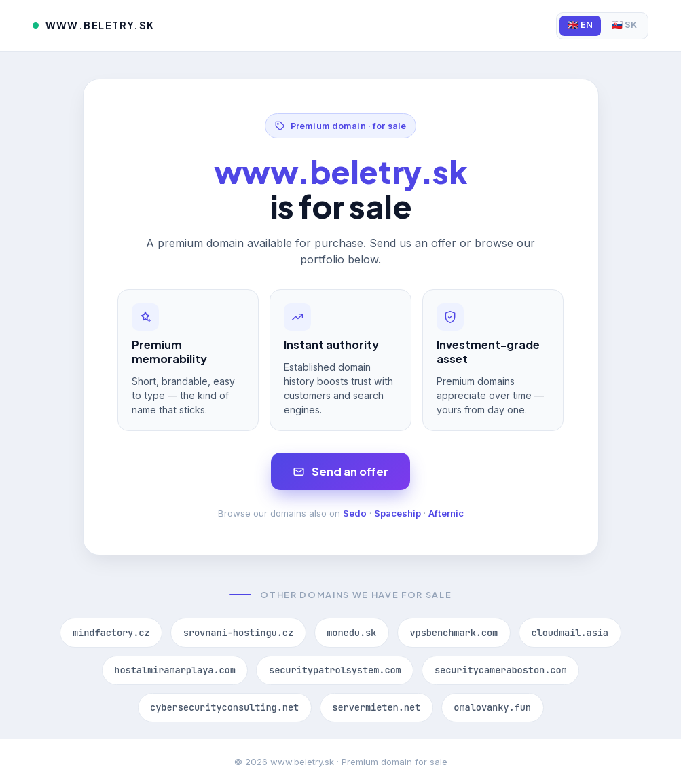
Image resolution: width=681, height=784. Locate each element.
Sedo (355, 513)
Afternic (446, 513)
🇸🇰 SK (624, 25)
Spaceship (398, 513)
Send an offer (340, 471)
